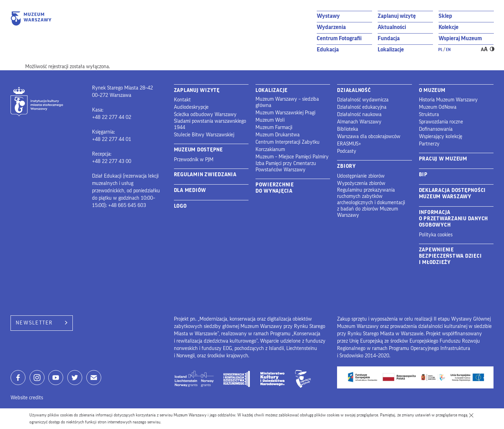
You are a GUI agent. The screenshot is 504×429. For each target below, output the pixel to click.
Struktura (429, 115)
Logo (180, 206)
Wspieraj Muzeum (460, 38)
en (448, 50)
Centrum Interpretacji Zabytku (288, 142)
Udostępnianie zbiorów (361, 176)
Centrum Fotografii (339, 38)
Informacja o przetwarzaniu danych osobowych (454, 219)
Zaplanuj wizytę (397, 16)
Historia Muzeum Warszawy (448, 100)
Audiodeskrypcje (191, 107)
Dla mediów (190, 190)
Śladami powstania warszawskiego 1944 (210, 124)
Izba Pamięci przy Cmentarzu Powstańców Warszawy (286, 167)
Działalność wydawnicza (363, 100)
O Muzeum (432, 90)
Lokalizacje (391, 49)
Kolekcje (449, 27)
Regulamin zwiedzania (205, 175)
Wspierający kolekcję (441, 137)
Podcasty (347, 151)
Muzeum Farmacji (274, 127)
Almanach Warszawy (359, 122)
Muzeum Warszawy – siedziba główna (287, 102)
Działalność (354, 90)
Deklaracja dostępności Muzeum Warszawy (453, 194)
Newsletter (42, 323)
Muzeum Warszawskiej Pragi (285, 113)
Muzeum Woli (270, 120)
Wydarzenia (331, 27)
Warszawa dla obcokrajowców (369, 137)
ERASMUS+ (349, 144)
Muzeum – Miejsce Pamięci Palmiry (292, 157)
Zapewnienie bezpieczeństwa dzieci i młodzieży (450, 256)
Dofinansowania (436, 129)
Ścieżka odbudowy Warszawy (205, 115)
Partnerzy (429, 144)
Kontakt (182, 100)
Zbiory (346, 166)
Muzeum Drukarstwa (278, 135)
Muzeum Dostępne (198, 150)
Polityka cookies (436, 235)
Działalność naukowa (359, 115)
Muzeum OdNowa (438, 107)
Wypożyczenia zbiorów (361, 183)
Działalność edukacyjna (362, 107)
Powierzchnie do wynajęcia (275, 188)
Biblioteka (348, 129)
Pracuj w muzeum (443, 159)
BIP (423, 175)
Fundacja (389, 38)
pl (440, 50)
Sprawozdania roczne (441, 122)
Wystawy (328, 16)
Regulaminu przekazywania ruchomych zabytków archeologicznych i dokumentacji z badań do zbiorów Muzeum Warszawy (371, 203)
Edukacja (328, 49)
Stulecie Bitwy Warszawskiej (204, 135)
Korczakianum (270, 149)
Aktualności (392, 27)
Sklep (445, 16)
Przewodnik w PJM (194, 160)
